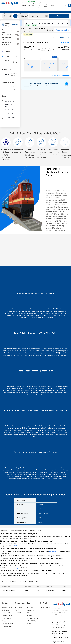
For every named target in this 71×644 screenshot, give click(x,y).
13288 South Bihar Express (8, 590)
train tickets (53, 551)
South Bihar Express (36, 42)
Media (29, 624)
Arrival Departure (8, 624)
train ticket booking (12, 568)
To (21, 14)
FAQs (29, 613)
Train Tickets (24, 4)
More (53, 5)
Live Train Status (7, 607)
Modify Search (59, 16)
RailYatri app (18, 546)
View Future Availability (61, 76)
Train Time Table (7, 613)
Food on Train (19, 613)
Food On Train (39, 5)
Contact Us (31, 610)
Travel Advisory (7, 626)
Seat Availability (7, 615)
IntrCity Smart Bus (45, 607)
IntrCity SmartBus (31, 4)
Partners (30, 615)
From (5, 14)
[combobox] (8, 16)
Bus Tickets (18, 607)
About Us (30, 607)
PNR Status (6, 610)
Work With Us (32, 621)
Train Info (46, 5)
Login (68, 5)
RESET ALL (15, 24)
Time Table (65, 42)
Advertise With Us (33, 618)
